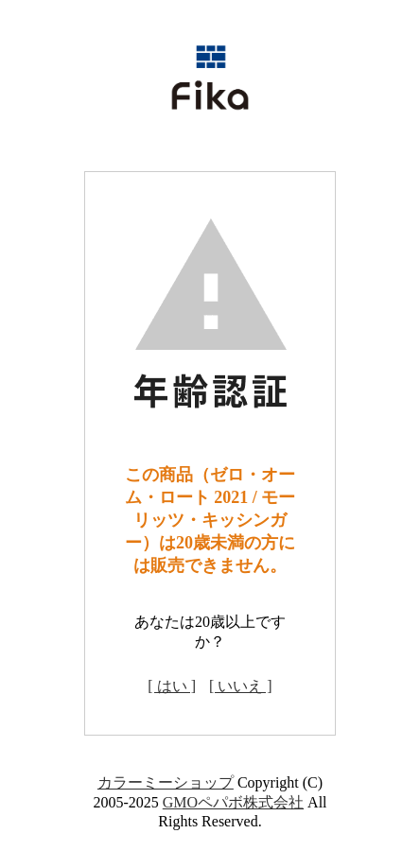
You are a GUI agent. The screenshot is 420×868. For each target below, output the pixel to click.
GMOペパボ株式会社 (233, 802)
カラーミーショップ (166, 782)
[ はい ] (172, 686)
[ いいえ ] (241, 686)
